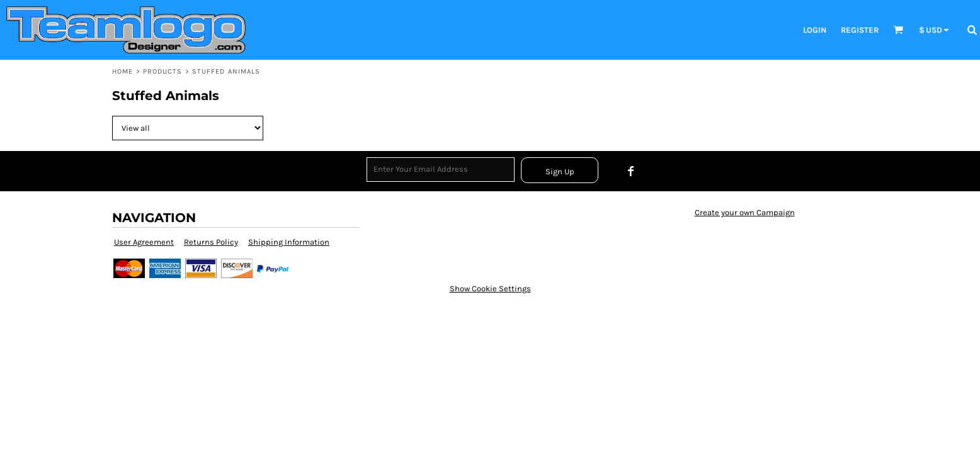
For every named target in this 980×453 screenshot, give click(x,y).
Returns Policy (211, 242)
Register (860, 30)
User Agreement (144, 242)
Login (815, 30)
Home (122, 71)
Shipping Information (289, 242)
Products (163, 71)
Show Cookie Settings (490, 288)
